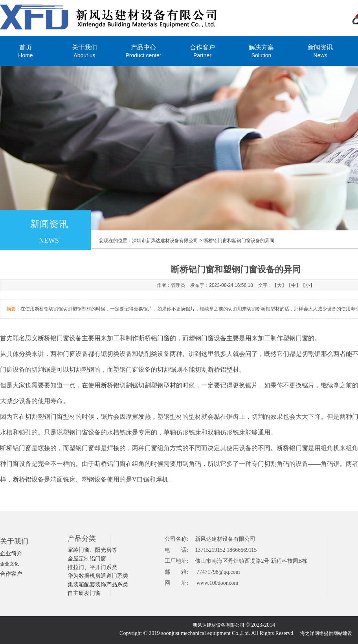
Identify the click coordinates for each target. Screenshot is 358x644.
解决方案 (261, 51)
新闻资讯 (320, 51)
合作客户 (202, 51)
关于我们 (84, 51)
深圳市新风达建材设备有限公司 (165, 241)
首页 (26, 51)
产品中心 (143, 51)
